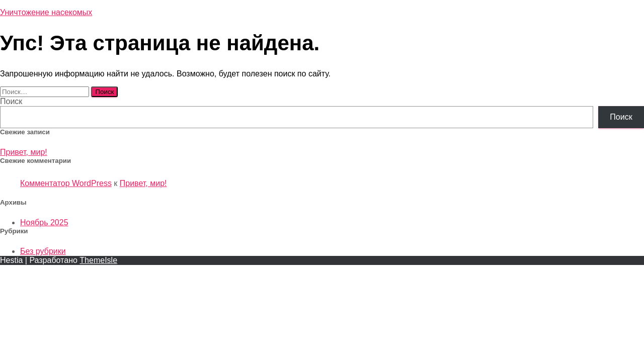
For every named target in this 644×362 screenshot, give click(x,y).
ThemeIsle (98, 260)
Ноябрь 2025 (44, 222)
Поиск (11, 101)
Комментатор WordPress (66, 183)
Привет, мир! (24, 152)
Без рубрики (43, 251)
